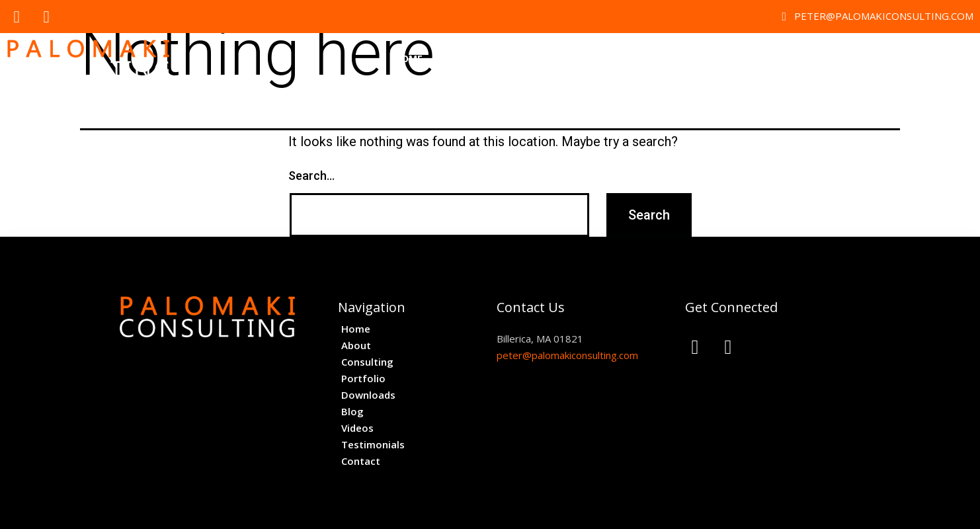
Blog (743, 59)
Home (409, 59)
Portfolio (602, 59)
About (459, 59)
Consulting (526, 59)
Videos (792, 59)
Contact (940, 59)
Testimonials (863, 59)
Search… (311, 176)
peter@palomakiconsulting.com (567, 355)
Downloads (679, 59)
